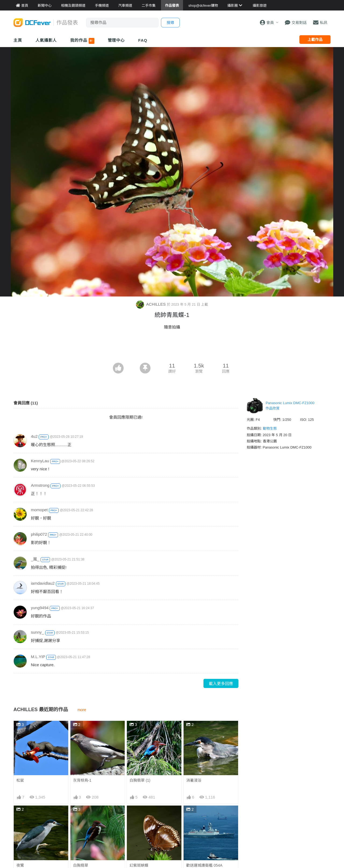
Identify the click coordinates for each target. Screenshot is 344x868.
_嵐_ (35, 559)
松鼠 (20, 780)
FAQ (143, 40)
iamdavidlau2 (43, 583)
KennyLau (40, 461)
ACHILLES (151, 304)
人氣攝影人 (46, 40)
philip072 (39, 534)
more (82, 710)
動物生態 (270, 428)
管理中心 (116, 40)
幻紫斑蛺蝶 (139, 865)
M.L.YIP (38, 657)
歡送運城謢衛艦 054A (204, 865)
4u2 (34, 436)
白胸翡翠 (81, 865)
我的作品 (82, 41)
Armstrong (40, 485)
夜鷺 (20, 865)
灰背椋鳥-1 (82, 780)
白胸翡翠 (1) (140, 780)
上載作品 (315, 40)
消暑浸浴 (194, 780)
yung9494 (40, 608)
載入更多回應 (221, 684)
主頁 (18, 40)
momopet (39, 510)
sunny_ (37, 632)
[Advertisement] (172, 348)
